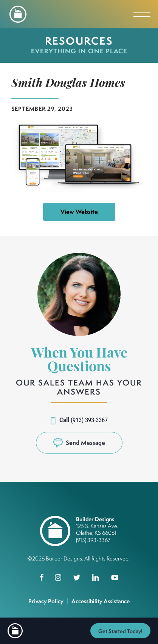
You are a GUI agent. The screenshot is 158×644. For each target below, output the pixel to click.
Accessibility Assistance (101, 601)
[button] (79, 443)
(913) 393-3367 (89, 420)
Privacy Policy (46, 601)
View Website (79, 212)
